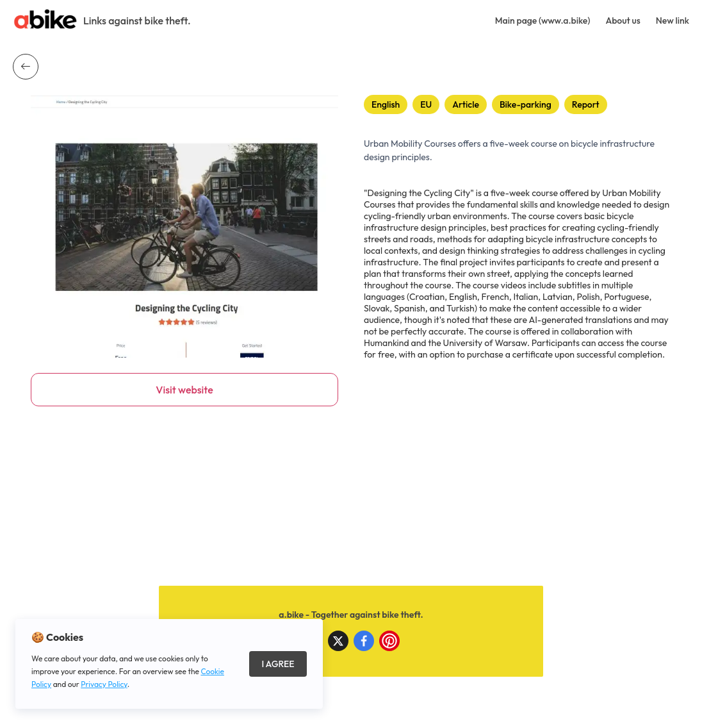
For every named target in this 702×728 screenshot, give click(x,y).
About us (623, 21)
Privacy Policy (104, 684)
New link (673, 21)
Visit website (184, 390)
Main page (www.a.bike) (543, 21)
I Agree (278, 664)
